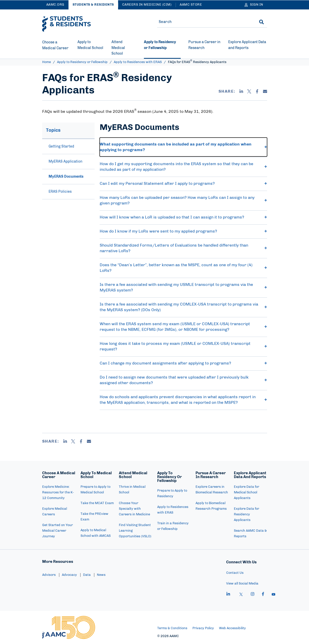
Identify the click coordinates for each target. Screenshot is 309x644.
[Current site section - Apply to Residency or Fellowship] (162, 49)
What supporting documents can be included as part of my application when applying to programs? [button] (183, 147)
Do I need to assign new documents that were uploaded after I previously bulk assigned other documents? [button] (183, 380)
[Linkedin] (241, 91)
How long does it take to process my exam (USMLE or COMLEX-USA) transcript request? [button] (183, 346)
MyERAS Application (65, 162)
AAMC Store (191, 5)
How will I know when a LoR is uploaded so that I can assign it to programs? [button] (183, 217)
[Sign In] (254, 5)
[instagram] (253, 595)
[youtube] (273, 595)
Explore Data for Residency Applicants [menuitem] (247, 514)
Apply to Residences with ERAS (138, 62)
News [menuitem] (101, 575)
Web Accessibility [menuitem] (232, 628)
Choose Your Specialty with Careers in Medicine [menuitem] (134, 509)
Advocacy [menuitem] (69, 575)
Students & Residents (93, 5)
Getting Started (61, 147)
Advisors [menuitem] (49, 575)
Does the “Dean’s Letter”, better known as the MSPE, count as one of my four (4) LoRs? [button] (183, 268)
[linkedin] (228, 595)
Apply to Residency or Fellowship (82, 62)
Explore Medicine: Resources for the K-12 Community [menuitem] (58, 493)
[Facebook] (257, 91)
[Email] (265, 91)
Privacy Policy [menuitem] (203, 628)
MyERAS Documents (66, 177)
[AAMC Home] (69, 627)
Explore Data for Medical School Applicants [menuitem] (247, 493)
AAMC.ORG (55, 5)
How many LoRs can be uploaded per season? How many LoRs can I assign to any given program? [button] (183, 200)
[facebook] (263, 595)
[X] (249, 91)
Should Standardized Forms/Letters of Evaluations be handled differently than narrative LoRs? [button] (183, 248)
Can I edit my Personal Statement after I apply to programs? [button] (183, 184)
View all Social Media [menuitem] (242, 584)
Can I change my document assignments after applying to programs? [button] (183, 363)
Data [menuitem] (87, 575)
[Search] (261, 22)
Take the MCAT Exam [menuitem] (97, 503)
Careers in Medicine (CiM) (147, 5)
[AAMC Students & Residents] (66, 24)
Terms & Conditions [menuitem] (172, 628)
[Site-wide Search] (204, 22)
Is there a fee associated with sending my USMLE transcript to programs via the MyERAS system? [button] (183, 287)
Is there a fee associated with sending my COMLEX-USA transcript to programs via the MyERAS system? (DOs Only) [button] (183, 307)
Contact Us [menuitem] (235, 573)
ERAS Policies (60, 192)
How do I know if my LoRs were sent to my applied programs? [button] (183, 231)
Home (47, 62)
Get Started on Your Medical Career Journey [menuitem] (58, 531)
